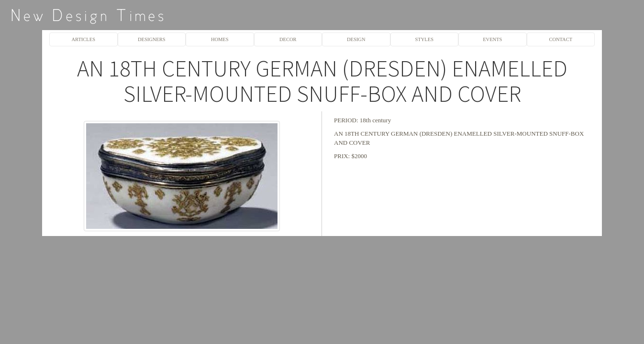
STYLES (424, 39)
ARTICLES (83, 39)
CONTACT (561, 39)
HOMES (220, 39)
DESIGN (356, 39)
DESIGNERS (152, 39)
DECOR (288, 39)
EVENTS (492, 39)
